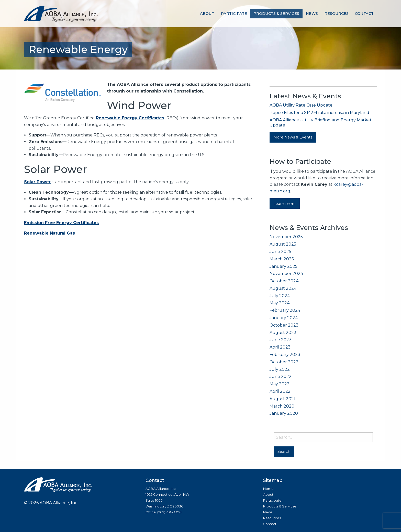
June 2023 (281, 340)
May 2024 (280, 303)
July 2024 (280, 296)
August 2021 (282, 399)
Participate (234, 14)
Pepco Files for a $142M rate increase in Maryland (319, 113)
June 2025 (280, 252)
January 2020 (284, 413)
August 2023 (283, 333)
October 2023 (284, 325)
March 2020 (282, 406)
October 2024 (284, 281)
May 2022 (280, 384)
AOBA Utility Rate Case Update (301, 105)
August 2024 (283, 288)
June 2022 (281, 377)
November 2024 (286, 274)
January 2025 (283, 266)
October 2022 (284, 362)
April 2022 (280, 391)
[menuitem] (207, 14)
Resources (337, 14)
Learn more (285, 204)
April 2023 (280, 347)
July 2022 (280, 369)
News (312, 14)
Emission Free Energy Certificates (61, 223)
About (207, 14)
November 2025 (286, 237)
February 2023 (285, 355)
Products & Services (276, 14)
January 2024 (284, 318)
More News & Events (293, 137)
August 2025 (283, 244)
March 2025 (282, 259)
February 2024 (285, 310)
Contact (364, 14)
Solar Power (37, 182)
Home (268, 489)
